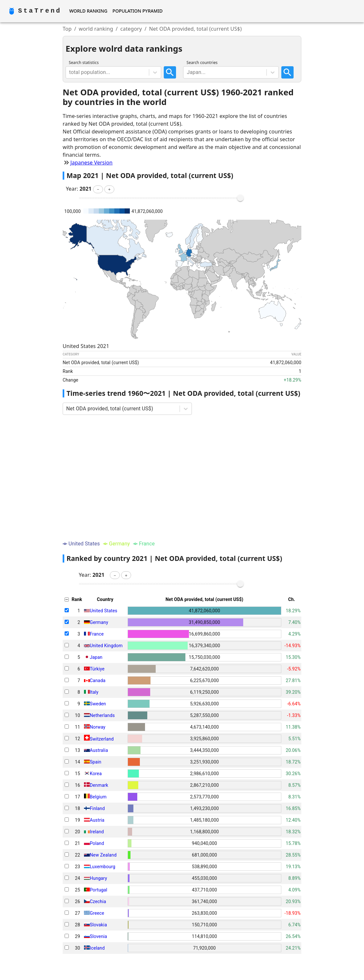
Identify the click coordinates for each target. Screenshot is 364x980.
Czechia (98, 901)
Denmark (99, 785)
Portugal (99, 890)
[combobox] (70, 72)
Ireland (97, 832)
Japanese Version (92, 163)
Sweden (98, 704)
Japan (96, 657)
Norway (98, 727)
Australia (99, 750)
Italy (94, 692)
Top (67, 29)
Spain (96, 762)
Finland (97, 808)
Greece (97, 913)
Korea (96, 774)
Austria (97, 820)
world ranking (96, 29)
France (97, 634)
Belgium (98, 797)
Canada (98, 680)
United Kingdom (106, 646)
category (131, 29)
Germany (99, 622)
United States (104, 611)
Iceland (97, 948)
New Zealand (103, 855)
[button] (98, 189)
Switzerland (102, 739)
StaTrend (40, 11)
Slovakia (98, 925)
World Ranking (88, 11)
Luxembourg (103, 867)
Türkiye (97, 669)
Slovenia (99, 936)
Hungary (98, 878)
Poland (97, 843)
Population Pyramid (137, 11)
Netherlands (102, 715)
